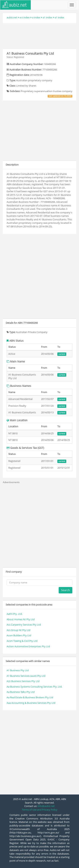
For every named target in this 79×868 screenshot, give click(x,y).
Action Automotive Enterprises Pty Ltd (28, 646)
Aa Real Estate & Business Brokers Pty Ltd (30, 697)
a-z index (25, 17)
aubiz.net (12, 17)
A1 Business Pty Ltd (18, 670)
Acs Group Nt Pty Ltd (19, 630)
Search (66, 590)
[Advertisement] (39, 35)
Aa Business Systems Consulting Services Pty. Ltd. (34, 687)
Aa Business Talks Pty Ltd (21, 692)
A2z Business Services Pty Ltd (23, 681)
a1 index (47, 17)
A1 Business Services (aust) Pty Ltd (26, 676)
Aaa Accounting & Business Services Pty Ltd (31, 703)
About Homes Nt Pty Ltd (21, 619)
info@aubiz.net (46, 806)
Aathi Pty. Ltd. (15, 614)
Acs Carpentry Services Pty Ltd (24, 625)
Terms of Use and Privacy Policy (40, 810)
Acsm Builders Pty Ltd (19, 635)
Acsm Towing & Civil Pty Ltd (22, 641)
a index (36, 17)
